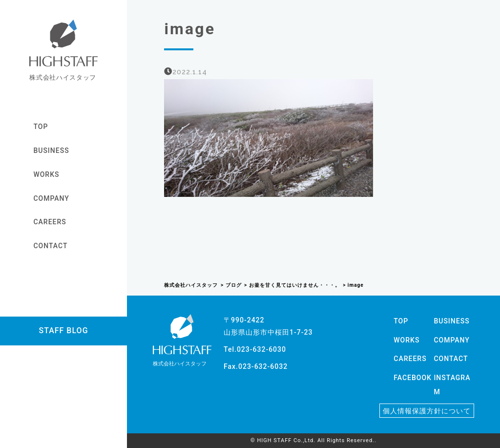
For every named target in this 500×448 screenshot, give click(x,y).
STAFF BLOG (63, 331)
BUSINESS (51, 150)
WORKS (46, 174)
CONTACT (50, 246)
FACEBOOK (413, 378)
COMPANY (51, 198)
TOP (41, 127)
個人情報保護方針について (427, 411)
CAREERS (50, 222)
